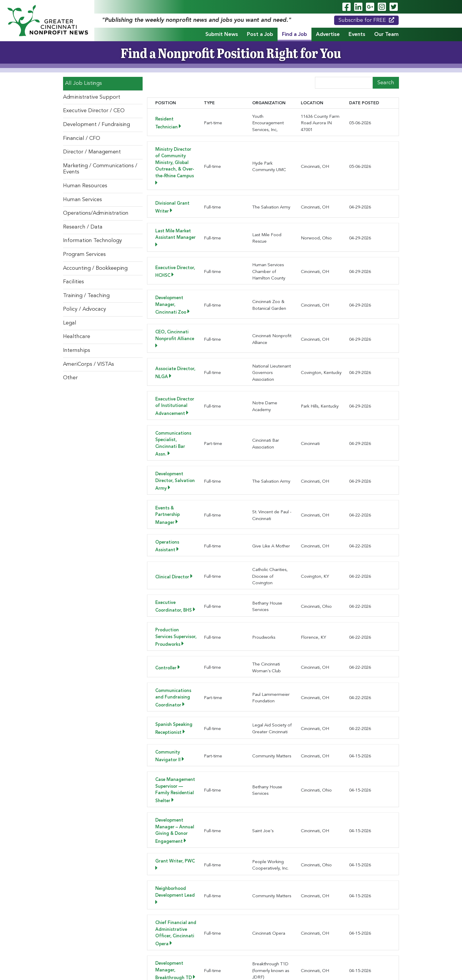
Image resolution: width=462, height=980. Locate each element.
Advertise (328, 34)
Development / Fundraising (96, 125)
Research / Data (83, 227)
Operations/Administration (96, 213)
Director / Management (92, 152)
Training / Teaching (86, 296)
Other (70, 378)
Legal (70, 323)
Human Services (82, 200)
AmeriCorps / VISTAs (89, 364)
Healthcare (77, 337)
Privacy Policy (243, 969)
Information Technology (93, 241)
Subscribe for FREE (366, 20)
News (319, 942)
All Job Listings (84, 83)
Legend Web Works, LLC (243, 963)
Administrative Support (92, 97)
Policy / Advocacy (85, 309)
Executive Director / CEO (94, 111)
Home (107, 942)
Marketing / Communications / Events (100, 169)
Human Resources (85, 186)
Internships (77, 350)
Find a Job (294, 34)
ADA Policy (217, 969)
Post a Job (260, 34)
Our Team (386, 34)
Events (357, 34)
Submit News (222, 34)
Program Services (84, 254)
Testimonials (348, 942)
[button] (186, 887)
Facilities (74, 282)
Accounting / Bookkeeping (95, 268)
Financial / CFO (82, 138)
